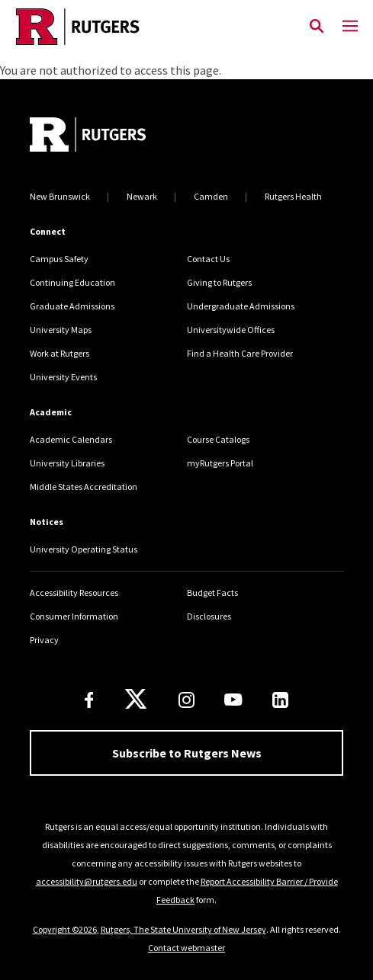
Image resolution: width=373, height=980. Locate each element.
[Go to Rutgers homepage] (88, 136)
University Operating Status (84, 549)
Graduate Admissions (72, 306)
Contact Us (208, 259)
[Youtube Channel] (233, 700)
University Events (63, 377)
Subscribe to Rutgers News (187, 753)
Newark (142, 196)
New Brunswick (60, 196)
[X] (136, 700)
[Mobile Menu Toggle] (350, 27)
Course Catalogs (218, 439)
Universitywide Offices (231, 330)
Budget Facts (212, 592)
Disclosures (209, 616)
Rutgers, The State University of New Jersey (183, 929)
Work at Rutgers (59, 353)
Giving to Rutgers (219, 282)
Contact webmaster (186, 948)
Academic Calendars (71, 439)
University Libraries (67, 463)
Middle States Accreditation (84, 487)
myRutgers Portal (220, 463)
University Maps (61, 330)
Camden (211, 196)
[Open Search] (317, 27)
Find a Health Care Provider (240, 353)
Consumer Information (74, 616)
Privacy (44, 640)
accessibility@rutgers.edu (87, 881)
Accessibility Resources (74, 592)
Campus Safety (59, 259)
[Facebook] (89, 700)
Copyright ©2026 (65, 929)
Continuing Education (72, 282)
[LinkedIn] (280, 700)
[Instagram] (186, 700)
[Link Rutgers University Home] (150, 27)
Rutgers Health (293, 196)
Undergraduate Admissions (241, 306)
